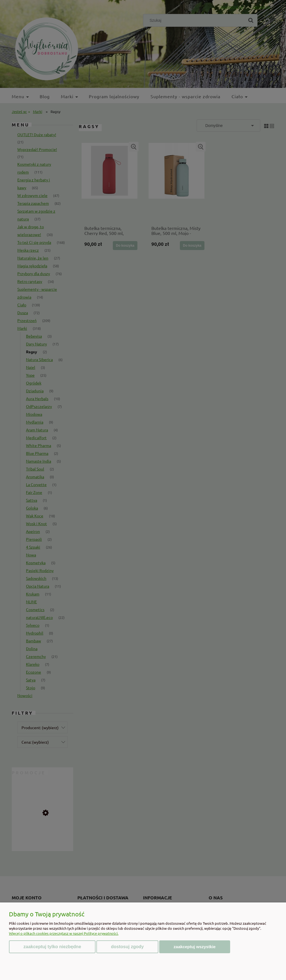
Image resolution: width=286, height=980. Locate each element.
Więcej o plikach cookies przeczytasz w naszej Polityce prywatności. (64, 933)
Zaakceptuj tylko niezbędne (52, 947)
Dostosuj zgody (127, 947)
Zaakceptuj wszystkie (195, 947)
